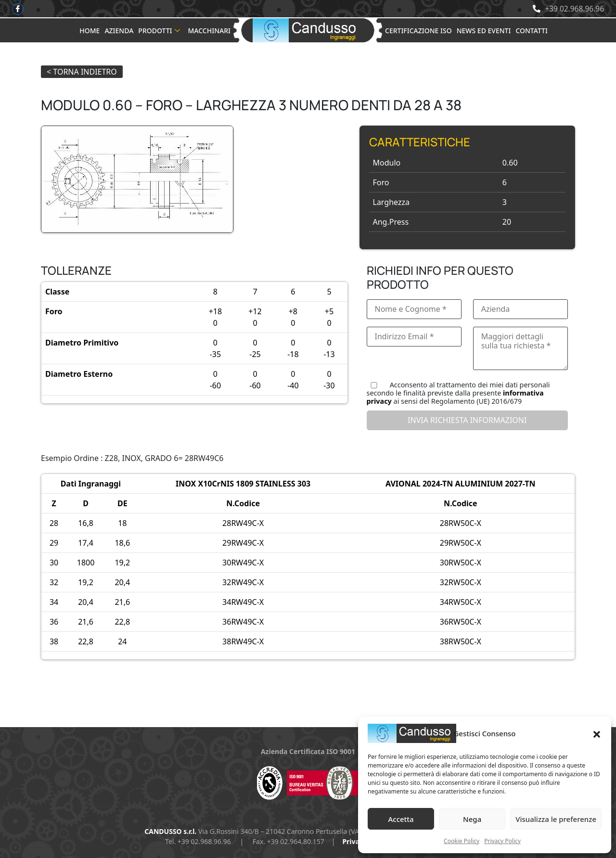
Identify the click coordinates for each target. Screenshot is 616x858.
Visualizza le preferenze (556, 819)
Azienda (119, 31)
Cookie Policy (462, 841)
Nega (472, 819)
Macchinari (209, 31)
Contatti (532, 31)
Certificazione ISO (418, 31)
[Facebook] (18, 9)
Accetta (401, 819)
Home (90, 31)
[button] (597, 733)
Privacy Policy (502, 841)
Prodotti (159, 31)
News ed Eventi (484, 31)
